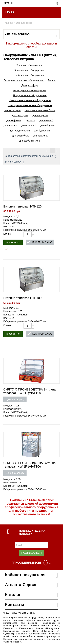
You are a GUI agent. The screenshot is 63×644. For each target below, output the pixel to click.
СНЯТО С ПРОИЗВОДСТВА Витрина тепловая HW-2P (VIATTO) (29, 391)
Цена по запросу (15, 399)
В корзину (13, 242)
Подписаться (32, 553)
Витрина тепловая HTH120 (22, 206)
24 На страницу (14, 162)
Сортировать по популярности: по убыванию (30, 156)
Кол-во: (7, 234)
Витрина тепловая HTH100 (22, 298)
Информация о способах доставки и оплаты (31, 45)
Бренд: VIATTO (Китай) (16, 223)
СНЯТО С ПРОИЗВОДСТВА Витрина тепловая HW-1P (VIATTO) (29, 465)
